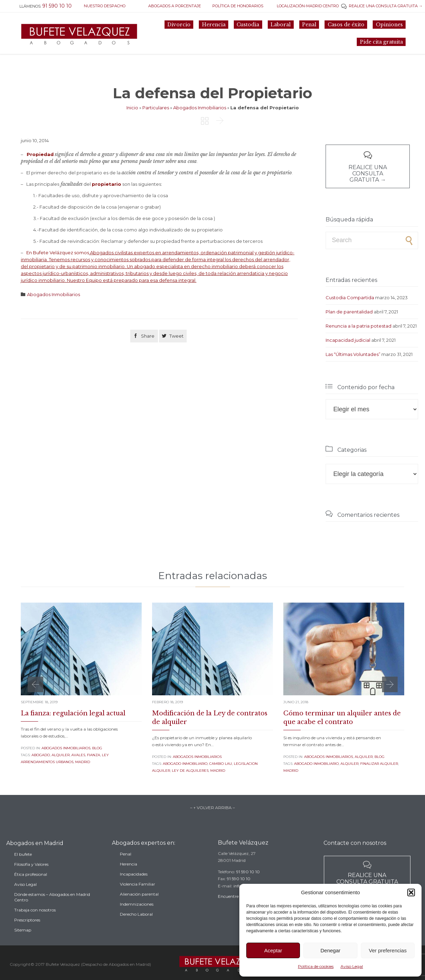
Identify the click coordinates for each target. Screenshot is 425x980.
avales (78, 755)
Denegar (330, 950)
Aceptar (273, 950)
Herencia (129, 875)
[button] (411, 892)
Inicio (132, 108)
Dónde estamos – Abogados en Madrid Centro (52, 910)
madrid (83, 762)
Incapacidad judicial (348, 340)
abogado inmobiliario (185, 764)
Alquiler (364, 757)
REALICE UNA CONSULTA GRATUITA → (382, 6)
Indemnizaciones (137, 915)
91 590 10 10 (248, 880)
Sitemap (23, 942)
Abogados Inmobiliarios (200, 108)
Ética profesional (31, 887)
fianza (94, 755)
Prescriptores (27, 932)
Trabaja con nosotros (35, 922)
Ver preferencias (388, 950)
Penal (126, 865)
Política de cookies (316, 966)
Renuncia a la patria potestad (358, 326)
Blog (97, 748)
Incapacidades (134, 885)
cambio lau (221, 764)
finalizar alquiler (379, 764)
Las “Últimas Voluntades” (353, 354)
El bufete (23, 867)
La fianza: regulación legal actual (73, 713)
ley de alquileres (190, 771)
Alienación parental (139, 905)
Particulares (156, 108)
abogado (41, 755)
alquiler (61, 755)
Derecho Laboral (136, 925)
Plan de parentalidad (349, 312)
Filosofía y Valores (31, 877)
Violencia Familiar (138, 895)
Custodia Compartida (350, 297)
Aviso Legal (352, 966)
